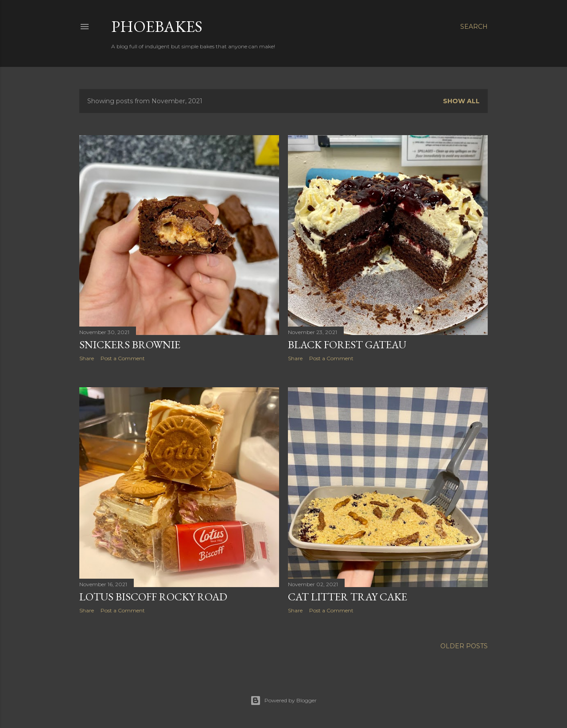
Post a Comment (123, 358)
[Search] (474, 27)
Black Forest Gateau (347, 345)
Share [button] (87, 358)
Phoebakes (157, 26)
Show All (461, 101)
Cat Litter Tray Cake (348, 597)
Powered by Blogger (283, 701)
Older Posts (464, 646)
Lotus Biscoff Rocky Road (153, 597)
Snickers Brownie (130, 345)
